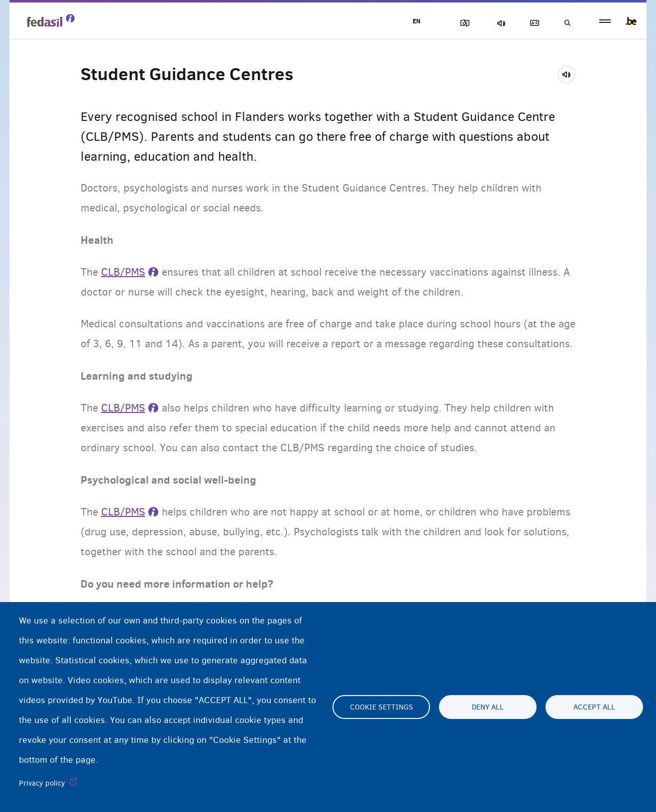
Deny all (488, 707)
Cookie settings (382, 707)
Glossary (533, 23)
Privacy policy (42, 783)
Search (567, 23)
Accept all (594, 707)
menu (605, 21)
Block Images (463, 23)
